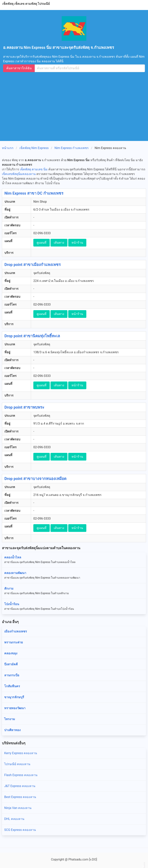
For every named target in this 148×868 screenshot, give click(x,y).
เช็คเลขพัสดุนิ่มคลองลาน (19, 174)
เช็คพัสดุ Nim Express (34, 148)
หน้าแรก (8, 148)
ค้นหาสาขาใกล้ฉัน (19, 68)
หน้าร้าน (77, 243)
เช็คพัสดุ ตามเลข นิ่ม (34, 169)
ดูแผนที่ (42, 243)
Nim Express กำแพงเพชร (72, 148)
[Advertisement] (76, 106)
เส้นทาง (59, 243)
